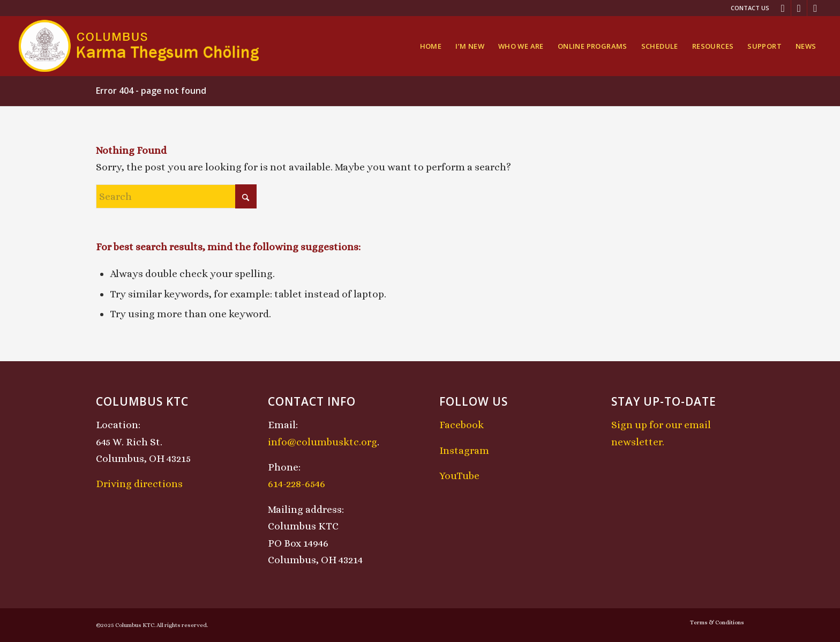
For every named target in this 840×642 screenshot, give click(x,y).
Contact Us (750, 8)
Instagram (464, 450)
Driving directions (139, 484)
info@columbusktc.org (322, 442)
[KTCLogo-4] (140, 46)
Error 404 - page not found (151, 91)
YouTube (459, 476)
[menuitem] (747, 8)
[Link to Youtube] (815, 8)
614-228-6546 (297, 484)
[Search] (176, 196)
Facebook (462, 425)
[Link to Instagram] (799, 8)
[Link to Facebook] (783, 8)
